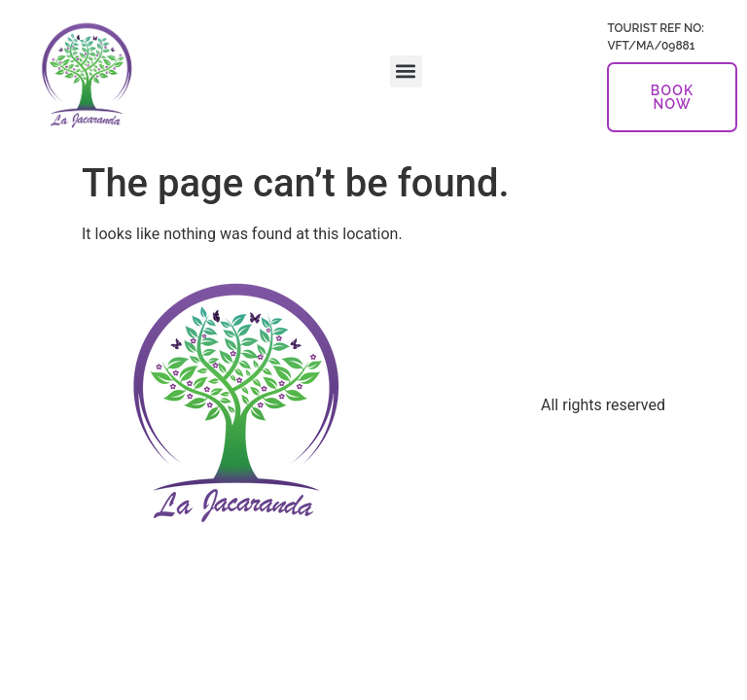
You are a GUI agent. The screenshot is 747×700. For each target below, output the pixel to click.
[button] (406, 71)
